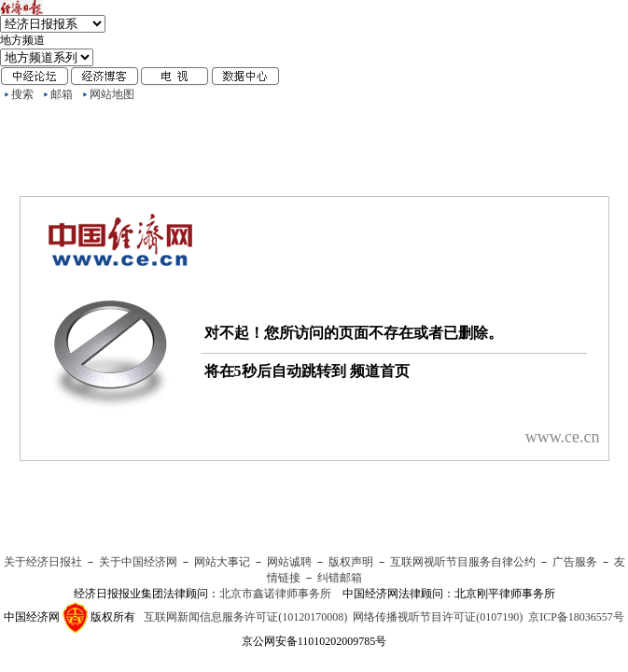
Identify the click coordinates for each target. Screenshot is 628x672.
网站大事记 (222, 562)
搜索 (22, 94)
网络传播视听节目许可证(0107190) (438, 617)
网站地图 (112, 94)
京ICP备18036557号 (576, 617)
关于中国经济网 (138, 562)
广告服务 (575, 562)
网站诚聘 (289, 562)
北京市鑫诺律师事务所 (275, 594)
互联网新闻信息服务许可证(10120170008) (245, 617)
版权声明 (351, 562)
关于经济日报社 (43, 562)
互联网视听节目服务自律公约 (463, 562)
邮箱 (62, 94)
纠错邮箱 (340, 578)
